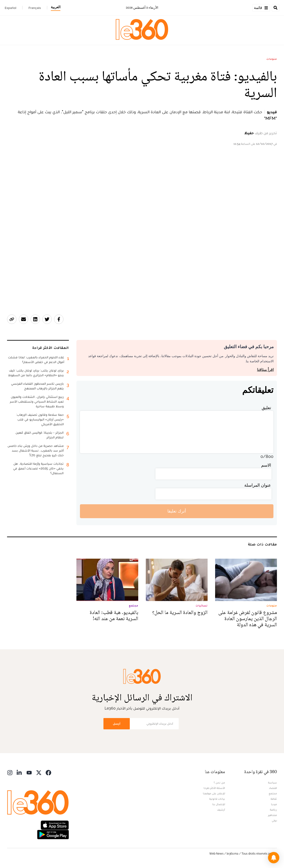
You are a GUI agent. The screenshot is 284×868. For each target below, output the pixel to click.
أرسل (117, 724)
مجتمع (273, 793)
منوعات (272, 59)
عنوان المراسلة (258, 485)
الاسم (266, 465)
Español (10, 8)
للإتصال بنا (219, 804)
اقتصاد (273, 788)
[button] (274, 858)
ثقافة (274, 799)
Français (35, 8)
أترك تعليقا (177, 511)
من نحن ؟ (219, 783)
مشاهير (272, 815)
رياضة (273, 810)
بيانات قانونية (217, 799)
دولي (274, 820)
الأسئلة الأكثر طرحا (214, 788)
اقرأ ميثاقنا (265, 370)
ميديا (274, 804)
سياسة (272, 783)
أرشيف (221, 810)
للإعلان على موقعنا (214, 793)
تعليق (266, 408)
